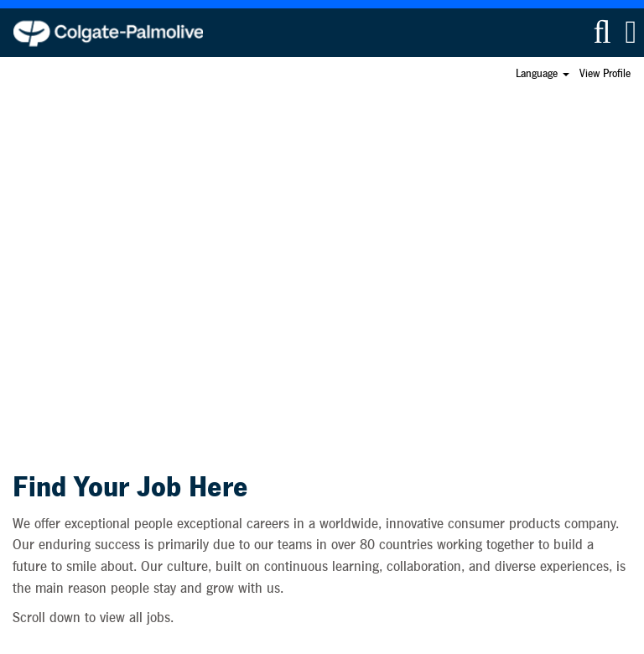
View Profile (605, 74)
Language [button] (543, 74)
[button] (631, 32)
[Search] (602, 32)
